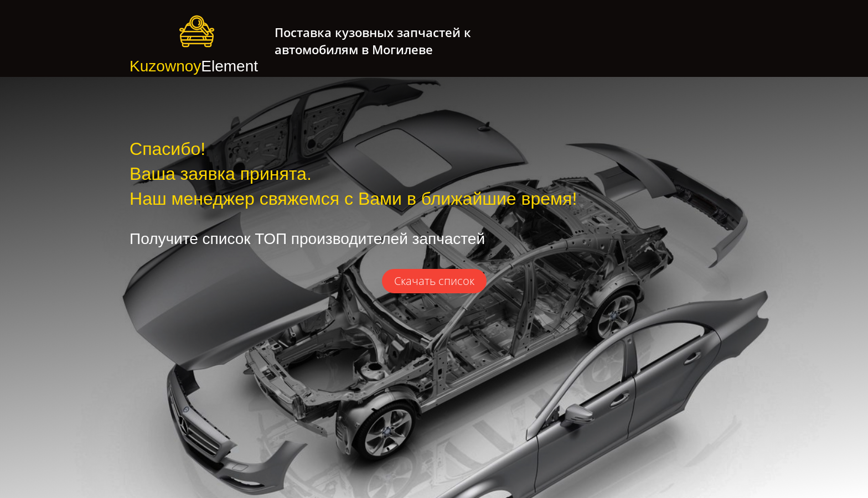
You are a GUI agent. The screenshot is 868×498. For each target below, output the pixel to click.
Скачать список (434, 281)
